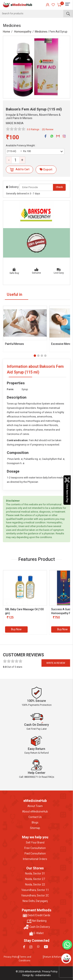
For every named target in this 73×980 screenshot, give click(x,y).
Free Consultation (35, 848)
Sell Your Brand (35, 843)
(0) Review (48, 129)
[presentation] (7, 603)
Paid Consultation (35, 854)
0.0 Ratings (33, 129)
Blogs (35, 823)
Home (7, 32)
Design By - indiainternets (36, 975)
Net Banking (37, 921)
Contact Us (35, 817)
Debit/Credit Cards (36, 915)
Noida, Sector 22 (35, 885)
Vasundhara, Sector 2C (35, 896)
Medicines (41, 32)
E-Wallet (36, 933)
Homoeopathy (23, 32)
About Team (35, 806)
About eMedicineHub (35, 812)
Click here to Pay (67, 490)
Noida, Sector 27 (35, 879)
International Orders (35, 859)
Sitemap (35, 828)
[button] (35, 356)
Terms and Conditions (25, 959)
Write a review (56, 663)
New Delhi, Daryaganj (35, 901)
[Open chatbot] (66, 958)
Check (59, 187)
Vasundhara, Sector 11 (35, 890)
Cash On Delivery (37, 927)
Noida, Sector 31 (35, 874)
